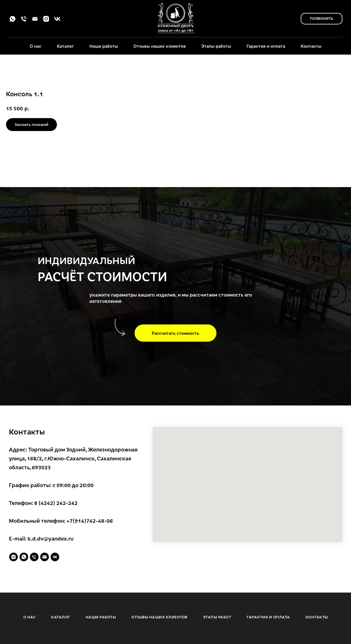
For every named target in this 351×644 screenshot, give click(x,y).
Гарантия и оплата (266, 46)
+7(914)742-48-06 (90, 521)
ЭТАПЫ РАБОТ (217, 617)
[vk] (57, 21)
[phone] (24, 21)
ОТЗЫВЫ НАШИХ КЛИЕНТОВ (159, 617)
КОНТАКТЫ (317, 617)
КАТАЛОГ (61, 617)
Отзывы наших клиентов (160, 46)
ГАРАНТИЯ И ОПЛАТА (268, 617)
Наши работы (104, 46)
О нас (36, 46)
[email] (35, 21)
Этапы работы (216, 46)
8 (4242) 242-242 (56, 503)
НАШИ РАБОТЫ (101, 617)
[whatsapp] (13, 21)
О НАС (30, 617)
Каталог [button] (65, 46)
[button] (175, 333)
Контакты (311, 46)
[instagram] (46, 21)
